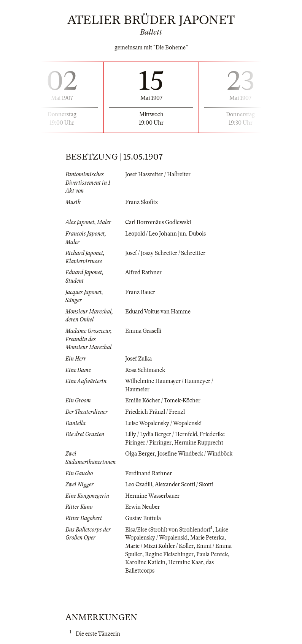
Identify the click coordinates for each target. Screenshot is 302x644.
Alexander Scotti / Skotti (184, 484)
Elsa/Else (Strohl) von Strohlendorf (168, 530)
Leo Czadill (139, 484)
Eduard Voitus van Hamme (158, 312)
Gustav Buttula (143, 518)
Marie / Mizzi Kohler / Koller (159, 546)
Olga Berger (140, 454)
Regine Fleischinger (169, 554)
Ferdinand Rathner (149, 473)
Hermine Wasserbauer (152, 496)
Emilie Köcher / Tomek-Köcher (163, 400)
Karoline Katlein (145, 562)
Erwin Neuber (142, 507)
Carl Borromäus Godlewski (158, 222)
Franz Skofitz (141, 202)
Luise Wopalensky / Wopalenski (163, 423)
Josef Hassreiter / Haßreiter (158, 174)
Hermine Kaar (186, 562)
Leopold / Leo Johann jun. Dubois (165, 234)
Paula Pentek (212, 554)
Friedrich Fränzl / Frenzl (155, 412)
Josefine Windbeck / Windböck (195, 454)
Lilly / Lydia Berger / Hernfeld (161, 434)
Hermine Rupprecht (199, 443)
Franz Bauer (140, 292)
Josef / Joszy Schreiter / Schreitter (165, 253)
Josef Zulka (138, 359)
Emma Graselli (143, 331)
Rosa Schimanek (145, 370)
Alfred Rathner (143, 272)
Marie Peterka (207, 538)
